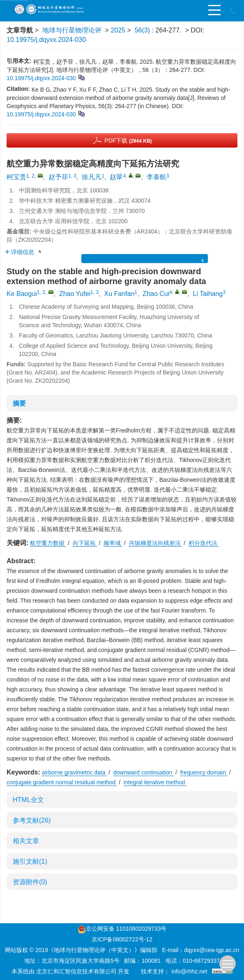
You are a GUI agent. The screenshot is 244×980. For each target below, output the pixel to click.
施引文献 (30, 861)
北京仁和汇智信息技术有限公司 (76, 971)
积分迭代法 (204, 543)
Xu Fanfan (119, 294)
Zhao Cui (156, 294)
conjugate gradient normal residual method (62, 782)
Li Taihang (208, 294)
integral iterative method (155, 782)
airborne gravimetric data (75, 772)
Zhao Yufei (75, 294)
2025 (118, 30)
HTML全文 (28, 800)
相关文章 (26, 841)
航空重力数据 (48, 543)
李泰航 (157, 177)
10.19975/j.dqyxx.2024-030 (46, 40)
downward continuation (144, 772)
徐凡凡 (92, 177)
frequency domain (204, 772)
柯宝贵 (16, 177)
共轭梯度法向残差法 (156, 543)
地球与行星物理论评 (72, 30)
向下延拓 (85, 543)
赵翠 (116, 177)
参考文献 (32, 820)
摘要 (19, 403)
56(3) (143, 30)
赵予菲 (58, 177)
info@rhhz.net (189, 971)
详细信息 (20, 252)
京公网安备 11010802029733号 (126, 929)
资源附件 (30, 882)
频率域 (113, 543)
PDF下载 (128, 141)
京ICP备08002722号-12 (122, 939)
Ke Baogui (22, 294)
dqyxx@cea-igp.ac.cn (212, 950)
